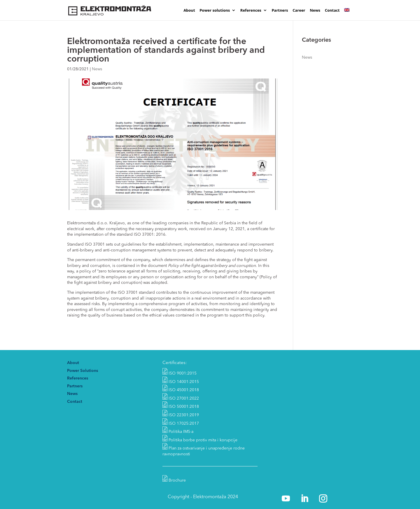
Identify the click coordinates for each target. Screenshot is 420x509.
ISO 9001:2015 (180, 373)
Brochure (174, 480)
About (189, 11)
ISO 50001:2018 (181, 407)
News (315, 11)
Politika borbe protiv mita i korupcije (203, 440)
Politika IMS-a (181, 432)
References (251, 11)
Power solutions (215, 11)
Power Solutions (83, 371)
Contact (332, 11)
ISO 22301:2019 (181, 415)
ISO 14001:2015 (181, 382)
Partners (280, 11)
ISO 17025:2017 (181, 424)
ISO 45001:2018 (181, 390)
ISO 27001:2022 (181, 398)
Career (299, 11)
